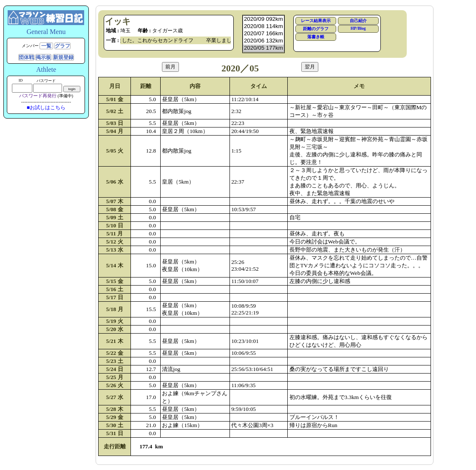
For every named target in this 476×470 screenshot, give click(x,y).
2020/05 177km (263, 48)
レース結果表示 (316, 21)
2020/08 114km (263, 27)
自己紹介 (358, 21)
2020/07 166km (263, 34)
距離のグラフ (316, 29)
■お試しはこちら (46, 108)
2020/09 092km (263, 19)
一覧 (46, 46)
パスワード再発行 (38, 96)
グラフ (62, 46)
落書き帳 (316, 37)
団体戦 (26, 57)
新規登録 (63, 57)
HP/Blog (358, 28)
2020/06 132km (263, 41)
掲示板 (43, 57)
